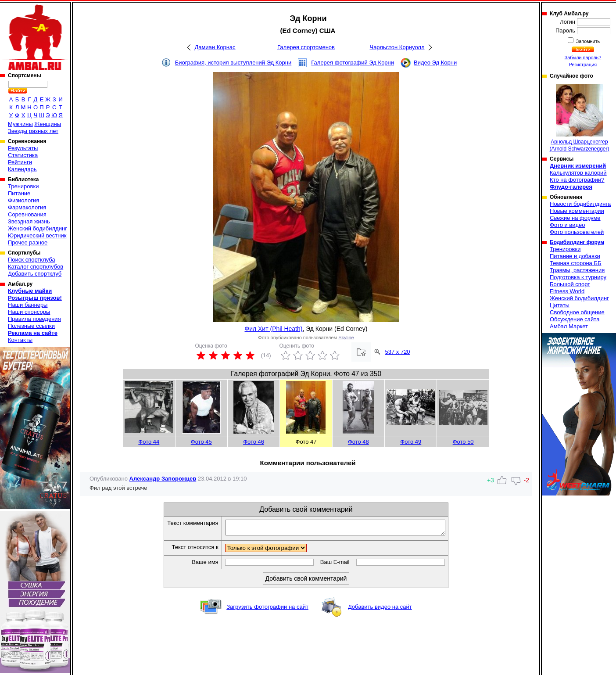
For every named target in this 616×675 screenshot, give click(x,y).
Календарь (22, 169)
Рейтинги (20, 162)
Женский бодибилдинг (38, 228)
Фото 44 (149, 442)
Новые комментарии (577, 211)
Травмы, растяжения (577, 270)
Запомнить (587, 41)
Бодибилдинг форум (577, 242)
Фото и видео (568, 225)
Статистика (23, 155)
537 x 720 (398, 352)
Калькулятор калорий (578, 173)
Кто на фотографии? (577, 180)
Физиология (23, 200)
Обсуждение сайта (575, 319)
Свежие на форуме (575, 218)
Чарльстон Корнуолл (397, 47)
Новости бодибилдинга (580, 204)
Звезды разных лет (33, 131)
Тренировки (23, 186)
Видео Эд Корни (435, 63)
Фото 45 (201, 442)
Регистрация (583, 65)
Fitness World (567, 291)
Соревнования (27, 214)
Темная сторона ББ (576, 263)
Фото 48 (358, 442)
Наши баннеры (28, 305)
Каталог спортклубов (36, 267)
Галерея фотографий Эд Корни (353, 63)
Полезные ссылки (31, 326)
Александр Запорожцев (163, 479)
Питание (19, 193)
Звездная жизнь (29, 221)
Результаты (23, 148)
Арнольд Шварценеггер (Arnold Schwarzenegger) (579, 118)
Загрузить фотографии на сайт (267, 609)
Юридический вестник (37, 235)
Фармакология (27, 207)
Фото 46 (254, 442)
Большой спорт (570, 284)
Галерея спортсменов (306, 47)
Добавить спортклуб (35, 274)
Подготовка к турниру (578, 277)
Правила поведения (34, 319)
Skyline (346, 337)
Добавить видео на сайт (380, 609)
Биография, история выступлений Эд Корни (233, 63)
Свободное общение (577, 312)
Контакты (20, 340)
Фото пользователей (577, 232)
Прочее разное (28, 242)
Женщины (48, 124)
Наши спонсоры (29, 312)
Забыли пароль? (583, 57)
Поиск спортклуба (32, 260)
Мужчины (20, 124)
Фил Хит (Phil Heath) (274, 329)
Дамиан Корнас (215, 47)
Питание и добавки (575, 256)
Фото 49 (411, 442)
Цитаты (560, 305)
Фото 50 (463, 442)
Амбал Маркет (569, 326)
